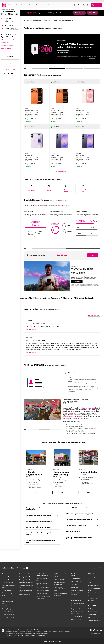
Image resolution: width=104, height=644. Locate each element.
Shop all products (62, 171)
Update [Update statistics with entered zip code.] (93, 255)
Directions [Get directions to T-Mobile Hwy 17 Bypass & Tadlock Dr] (10, 55)
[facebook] (5, 73)
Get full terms (92, 58)
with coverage (85, 408)
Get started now (77, 282)
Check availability (63, 52)
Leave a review (93, 315)
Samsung (70, 417)
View (36, 492)
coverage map (65, 206)
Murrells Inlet (47, 20)
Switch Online (93, 13)
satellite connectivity (71, 413)
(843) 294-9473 (33, 482)
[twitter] (9, 73)
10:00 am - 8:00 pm (10, 20)
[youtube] (12, 73)
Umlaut (38, 206)
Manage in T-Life (79, 13)
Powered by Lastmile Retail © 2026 (52, 641)
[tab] (42, 509)
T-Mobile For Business (7, 45)
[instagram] (15, 73)
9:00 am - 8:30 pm (87, 477)
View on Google (31, 330)
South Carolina (37, 20)
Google (79, 417)
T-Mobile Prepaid (6, 43)
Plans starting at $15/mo (8, 48)
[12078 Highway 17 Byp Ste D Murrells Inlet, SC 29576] (10, 29)
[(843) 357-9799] (10, 25)
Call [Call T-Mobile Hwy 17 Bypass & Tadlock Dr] (10, 63)
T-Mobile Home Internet (8, 40)
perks (95, 408)
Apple (65, 417)
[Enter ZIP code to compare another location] (62, 255)
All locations (27, 20)
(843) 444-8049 (59, 482)
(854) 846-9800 (85, 480)
